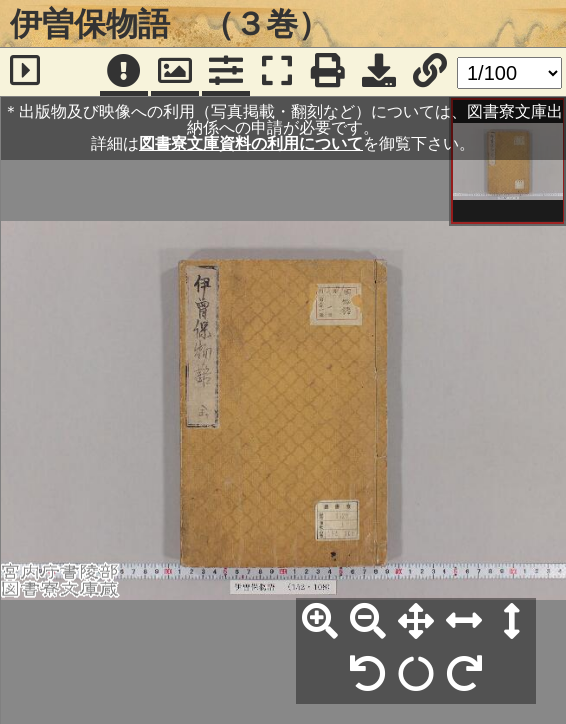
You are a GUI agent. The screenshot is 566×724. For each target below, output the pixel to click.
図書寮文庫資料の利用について (251, 143)
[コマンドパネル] (226, 72)
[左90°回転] (368, 675)
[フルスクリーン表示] (277, 72)
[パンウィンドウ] (175, 72)
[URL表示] (430, 72)
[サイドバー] (25, 72)
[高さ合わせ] (512, 622)
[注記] (124, 72)
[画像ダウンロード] (379, 72)
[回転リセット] (416, 675)
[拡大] (320, 622)
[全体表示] (416, 622)
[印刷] (328, 72)
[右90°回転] (464, 675)
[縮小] (368, 622)
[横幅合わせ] (464, 622)
